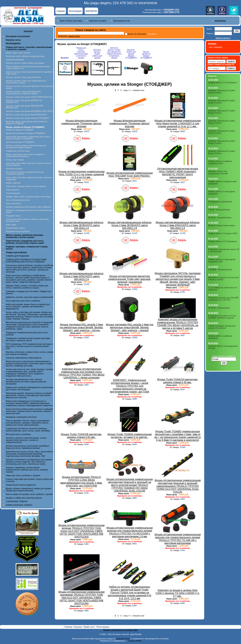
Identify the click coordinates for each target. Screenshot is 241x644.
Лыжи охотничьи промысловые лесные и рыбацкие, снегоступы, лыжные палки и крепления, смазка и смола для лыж (30, 411)
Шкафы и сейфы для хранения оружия (24, 498)
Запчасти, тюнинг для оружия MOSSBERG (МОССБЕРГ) (29, 111)
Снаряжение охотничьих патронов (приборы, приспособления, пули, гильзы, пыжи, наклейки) (28, 430)
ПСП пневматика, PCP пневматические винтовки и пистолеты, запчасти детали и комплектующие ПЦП (29, 346)
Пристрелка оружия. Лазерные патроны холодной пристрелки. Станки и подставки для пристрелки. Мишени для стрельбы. (29, 395)
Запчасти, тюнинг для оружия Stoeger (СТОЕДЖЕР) (28, 118)
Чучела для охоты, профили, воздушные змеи (25, 56)
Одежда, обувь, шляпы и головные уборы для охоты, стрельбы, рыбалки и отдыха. (27, 287)
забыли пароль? (223, 38)
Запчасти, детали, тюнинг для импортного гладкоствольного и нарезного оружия (23, 93)
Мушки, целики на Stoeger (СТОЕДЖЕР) (146, 55)
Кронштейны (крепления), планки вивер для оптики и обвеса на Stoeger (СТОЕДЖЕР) (28, 138)
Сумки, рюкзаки (12, 190)
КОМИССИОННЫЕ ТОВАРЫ (19, 505)
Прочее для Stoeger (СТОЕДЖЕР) (20, 142)
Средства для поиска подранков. (21, 485)
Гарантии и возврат (98, 21)
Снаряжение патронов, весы (18, 151)
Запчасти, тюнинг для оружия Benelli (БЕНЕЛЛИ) (26, 115)
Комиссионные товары (15, 228)
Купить (86, 138)
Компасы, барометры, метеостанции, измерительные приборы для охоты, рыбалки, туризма (27, 470)
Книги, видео (11, 225)
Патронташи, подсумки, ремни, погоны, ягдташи (26, 186)
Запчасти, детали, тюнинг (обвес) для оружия (25, 63)
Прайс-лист (90, 627)
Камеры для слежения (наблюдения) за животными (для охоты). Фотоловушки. (29, 388)
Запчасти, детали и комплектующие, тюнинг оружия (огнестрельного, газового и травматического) (26, 440)
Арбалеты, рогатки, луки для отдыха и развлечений (29, 297)
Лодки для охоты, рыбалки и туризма (23, 475)
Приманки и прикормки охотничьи (21, 417)
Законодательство (121, 21)
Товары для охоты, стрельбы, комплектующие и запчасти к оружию (81, 53)
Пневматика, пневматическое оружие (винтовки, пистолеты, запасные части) (28, 339)
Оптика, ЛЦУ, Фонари (15, 160)
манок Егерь (74, 36)
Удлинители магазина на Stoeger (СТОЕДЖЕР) (25, 133)
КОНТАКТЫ (91, 11)
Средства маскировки (15, 60)
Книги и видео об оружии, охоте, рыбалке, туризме (29, 494)
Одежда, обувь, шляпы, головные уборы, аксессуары (28, 197)
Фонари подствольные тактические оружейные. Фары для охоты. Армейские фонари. (28, 447)
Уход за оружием (13, 193)
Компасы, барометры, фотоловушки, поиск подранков (28, 207)
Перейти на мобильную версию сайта (121, 630)
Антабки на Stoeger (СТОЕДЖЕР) (20, 130)
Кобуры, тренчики (13, 183)
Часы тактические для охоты (18, 200)
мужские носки (123, 639)
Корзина (78, 627)
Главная (61, 11)
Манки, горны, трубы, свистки (18, 53)
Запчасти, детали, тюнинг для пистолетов (23, 77)
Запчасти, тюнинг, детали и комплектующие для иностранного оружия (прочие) (26, 147)
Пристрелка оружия (14, 169)
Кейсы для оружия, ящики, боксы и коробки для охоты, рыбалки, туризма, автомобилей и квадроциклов (28, 306)
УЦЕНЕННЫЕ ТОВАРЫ (17, 501)
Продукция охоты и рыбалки (18, 231)
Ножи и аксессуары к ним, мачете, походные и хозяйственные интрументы (25, 155)
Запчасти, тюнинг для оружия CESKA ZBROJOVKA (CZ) (29, 97)
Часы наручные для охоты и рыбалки (23, 301)
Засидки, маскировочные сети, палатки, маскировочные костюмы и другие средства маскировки (26, 382)
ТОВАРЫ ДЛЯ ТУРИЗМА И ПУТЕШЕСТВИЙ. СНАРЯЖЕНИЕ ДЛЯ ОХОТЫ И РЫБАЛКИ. (26, 261)
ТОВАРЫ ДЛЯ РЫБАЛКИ (17, 256)
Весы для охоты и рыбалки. (18, 434)
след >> (127, 90)
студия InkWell (134, 641)
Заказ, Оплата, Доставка (71, 21)
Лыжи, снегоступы (13, 204)
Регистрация (75, 11)
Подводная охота (13, 216)
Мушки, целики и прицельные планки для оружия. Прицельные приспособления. (29, 489)
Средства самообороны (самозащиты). (24, 358)
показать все (138, 90)
